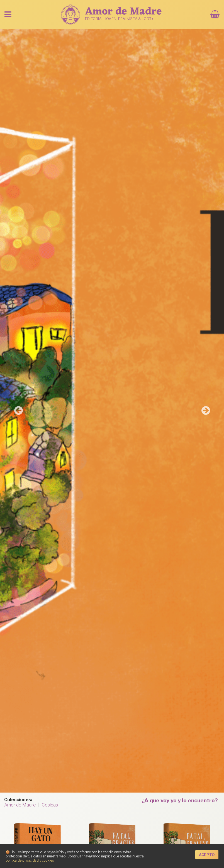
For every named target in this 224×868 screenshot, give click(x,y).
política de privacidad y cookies (30, 860)
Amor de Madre (20, 805)
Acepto (207, 855)
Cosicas (50, 805)
